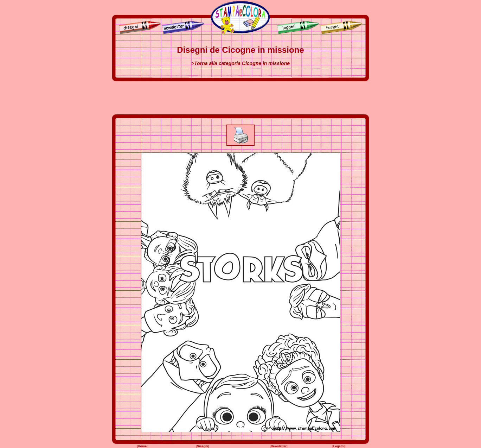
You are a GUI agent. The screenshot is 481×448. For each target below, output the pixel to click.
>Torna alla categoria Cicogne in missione (240, 63)
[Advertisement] (240, 98)
